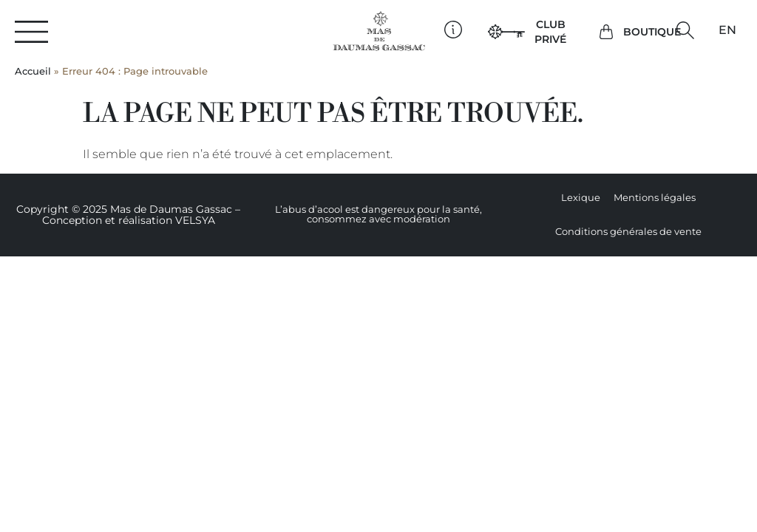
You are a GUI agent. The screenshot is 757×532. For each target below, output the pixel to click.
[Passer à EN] (727, 30)
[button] (685, 31)
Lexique (581, 198)
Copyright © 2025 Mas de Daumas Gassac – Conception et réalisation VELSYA (128, 215)
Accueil (33, 71)
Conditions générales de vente (628, 232)
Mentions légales (655, 198)
